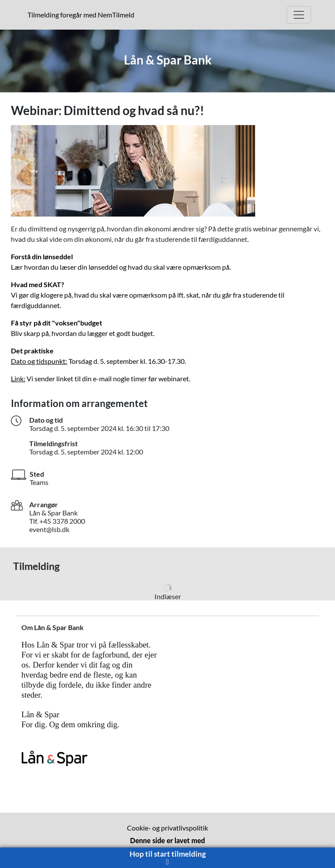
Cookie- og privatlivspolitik (167, 828)
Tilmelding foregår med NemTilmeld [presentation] (81, 15)
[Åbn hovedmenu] (299, 15)
